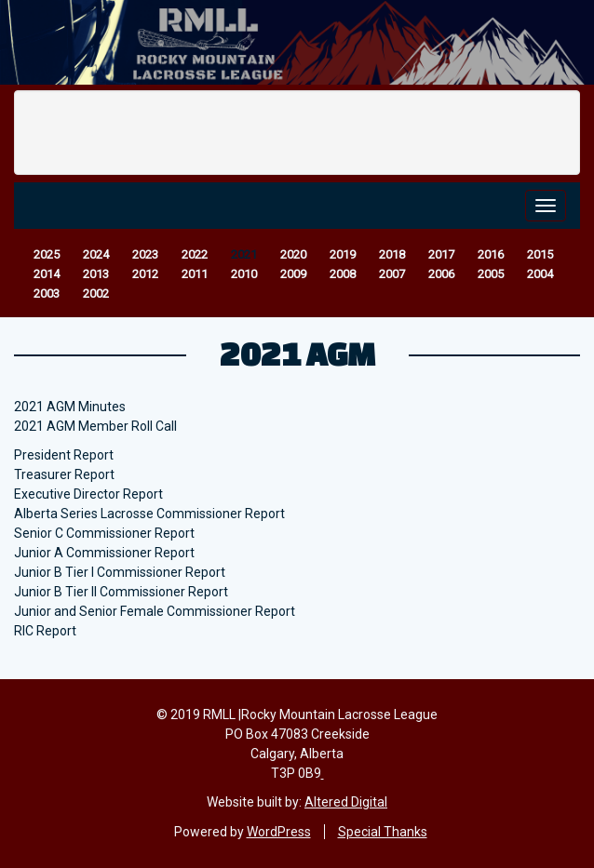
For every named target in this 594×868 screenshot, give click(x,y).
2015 (540, 254)
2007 (392, 274)
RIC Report (45, 631)
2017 (441, 254)
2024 (96, 254)
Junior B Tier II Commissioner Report (121, 592)
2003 (47, 294)
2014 (47, 274)
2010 (244, 274)
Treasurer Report (64, 474)
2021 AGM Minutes (70, 407)
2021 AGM (297, 354)
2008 (343, 274)
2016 (491, 254)
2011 (195, 274)
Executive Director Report (88, 494)
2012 (145, 274)
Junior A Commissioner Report (104, 553)
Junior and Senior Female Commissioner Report (155, 611)
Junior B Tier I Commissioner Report (120, 572)
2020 (293, 254)
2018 (392, 254)
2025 (47, 254)
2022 (195, 254)
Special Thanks (383, 832)
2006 (441, 274)
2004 (540, 274)
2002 (96, 294)
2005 (491, 274)
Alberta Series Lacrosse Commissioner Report (149, 514)
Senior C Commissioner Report (104, 533)
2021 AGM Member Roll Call (95, 426)
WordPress (279, 832)
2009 (293, 274)
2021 (244, 254)
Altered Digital (346, 802)
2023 (145, 254)
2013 (96, 274)
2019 (343, 254)
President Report (64, 455)
